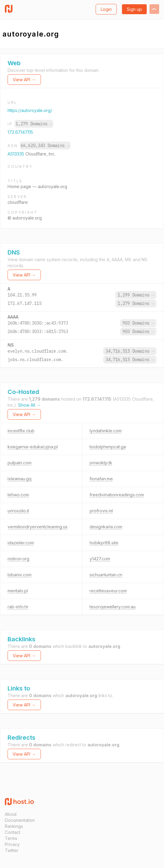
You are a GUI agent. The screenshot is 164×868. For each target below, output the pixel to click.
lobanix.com (20, 575)
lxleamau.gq (20, 479)
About (11, 814)
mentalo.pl (18, 591)
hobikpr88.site (104, 543)
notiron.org (18, 559)
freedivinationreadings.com (117, 495)
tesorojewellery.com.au (113, 607)
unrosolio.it (18, 511)
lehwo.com (18, 495)
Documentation (20, 820)
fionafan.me (101, 479)
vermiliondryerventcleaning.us (38, 527)
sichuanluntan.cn (106, 575)
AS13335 (16, 154)
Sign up (134, 9)
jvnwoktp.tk (101, 463)
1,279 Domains (34, 124)
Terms (11, 838)
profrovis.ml (101, 511)
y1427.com (100, 559)
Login (106, 9)
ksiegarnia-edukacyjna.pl (33, 447)
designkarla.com (106, 527)
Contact (13, 832)
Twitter (12, 850)
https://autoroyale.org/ (30, 110)
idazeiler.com (21, 543)
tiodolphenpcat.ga (108, 447)
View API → (24, 80)
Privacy (12, 844)
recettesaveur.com (108, 591)
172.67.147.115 (20, 132)
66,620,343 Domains (45, 146)
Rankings (14, 826)
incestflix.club (21, 431)
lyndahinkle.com (106, 431)
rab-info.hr (18, 607)
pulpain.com (20, 463)
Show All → (29, 405)
